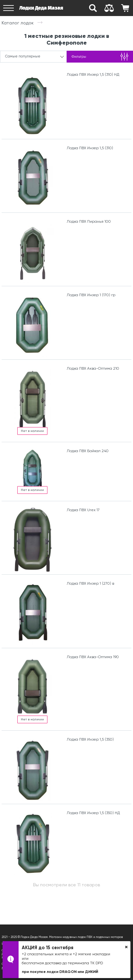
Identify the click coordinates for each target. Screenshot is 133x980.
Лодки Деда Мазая (41, 8)
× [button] (126, 947)
